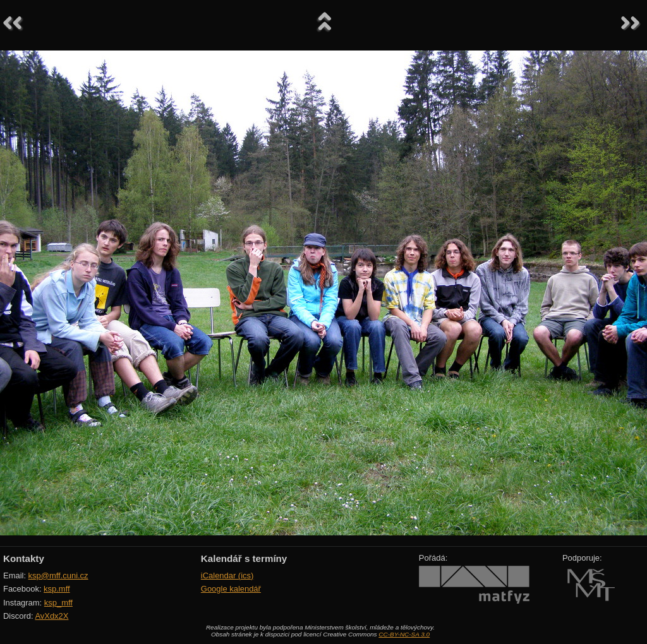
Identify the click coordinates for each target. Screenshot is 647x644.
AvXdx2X (51, 616)
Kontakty (24, 558)
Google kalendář (231, 589)
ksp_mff (58, 603)
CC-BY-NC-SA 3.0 (404, 634)
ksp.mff (57, 589)
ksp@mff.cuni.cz (58, 575)
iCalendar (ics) (227, 575)
